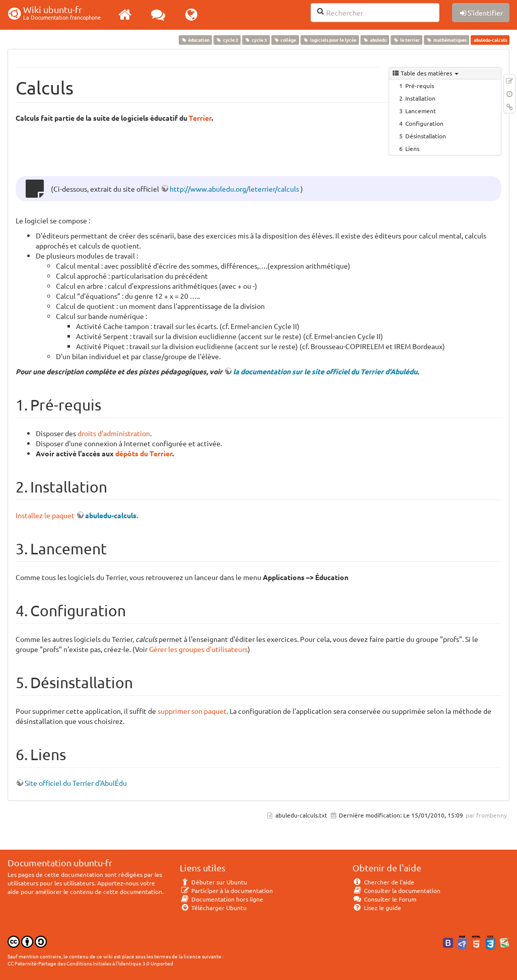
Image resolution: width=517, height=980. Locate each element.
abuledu (375, 40)
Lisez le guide (377, 908)
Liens (412, 148)
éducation (195, 40)
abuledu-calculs (111, 515)
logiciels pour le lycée (329, 40)
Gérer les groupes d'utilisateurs (198, 649)
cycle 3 (256, 40)
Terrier (200, 118)
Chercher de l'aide (383, 882)
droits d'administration (114, 433)
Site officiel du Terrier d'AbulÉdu (76, 783)
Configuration (424, 123)
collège (285, 40)
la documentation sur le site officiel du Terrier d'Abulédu (325, 371)
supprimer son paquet (192, 711)
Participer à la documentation (226, 890)
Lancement (421, 111)
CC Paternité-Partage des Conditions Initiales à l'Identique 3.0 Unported (90, 963)
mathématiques (447, 40)
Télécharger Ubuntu (213, 908)
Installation (420, 98)
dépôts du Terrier (144, 453)
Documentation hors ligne (221, 899)
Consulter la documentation (396, 890)
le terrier (406, 40)
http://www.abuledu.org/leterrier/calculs (234, 189)
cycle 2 (227, 40)
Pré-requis (420, 86)
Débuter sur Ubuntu (213, 882)
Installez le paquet (45, 515)
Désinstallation (426, 136)
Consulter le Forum (384, 899)
